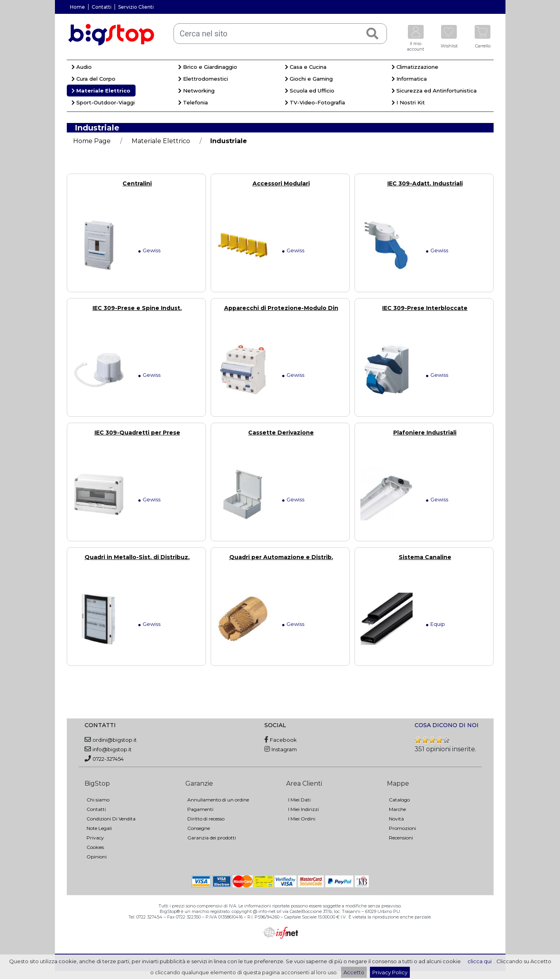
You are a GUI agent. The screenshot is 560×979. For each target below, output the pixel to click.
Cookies (95, 847)
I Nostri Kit (408, 102)
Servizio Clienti (136, 7)
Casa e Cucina (306, 67)
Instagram (284, 749)
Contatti (102, 7)
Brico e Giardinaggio (208, 67)
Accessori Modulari (281, 183)
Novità (396, 819)
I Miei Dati (299, 800)
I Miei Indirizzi (304, 809)
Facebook (283, 740)
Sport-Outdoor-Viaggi (103, 102)
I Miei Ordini (302, 819)
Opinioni (97, 857)
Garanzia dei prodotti (212, 838)
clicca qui (480, 961)
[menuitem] (120, 68)
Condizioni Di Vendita (111, 819)
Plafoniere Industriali (425, 433)
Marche (397, 809)
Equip (438, 624)
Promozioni (403, 828)
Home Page (92, 141)
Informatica (409, 79)
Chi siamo (98, 800)
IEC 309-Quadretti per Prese (137, 433)
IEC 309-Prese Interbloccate (425, 308)
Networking (196, 91)
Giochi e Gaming (309, 79)
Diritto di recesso (206, 819)
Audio (82, 67)
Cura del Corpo (93, 79)
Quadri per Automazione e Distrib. (281, 557)
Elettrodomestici (203, 79)
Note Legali (99, 828)
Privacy (95, 838)
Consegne (199, 828)
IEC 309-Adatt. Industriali (425, 183)
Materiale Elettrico (101, 91)
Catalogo (399, 800)
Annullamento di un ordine (218, 800)
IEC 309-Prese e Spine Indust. (137, 308)
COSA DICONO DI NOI (447, 725)
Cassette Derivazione (281, 433)
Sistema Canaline (425, 557)
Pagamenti (200, 809)
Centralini (137, 183)
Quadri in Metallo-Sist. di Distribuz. (137, 557)
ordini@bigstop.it (115, 740)
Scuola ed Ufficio (310, 91)
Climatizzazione (415, 67)
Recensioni (401, 838)
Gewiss (152, 250)
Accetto (354, 972)
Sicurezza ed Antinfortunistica (434, 91)
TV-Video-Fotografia (315, 102)
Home (77, 7)
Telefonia (193, 102)
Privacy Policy (390, 972)
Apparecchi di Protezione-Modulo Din (281, 308)
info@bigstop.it (112, 749)
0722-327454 (108, 759)
